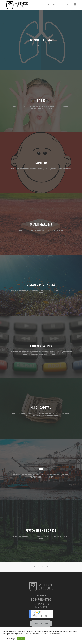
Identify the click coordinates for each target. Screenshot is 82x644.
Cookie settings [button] (9, 639)
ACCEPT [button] (21, 638)
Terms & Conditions (41, 623)
